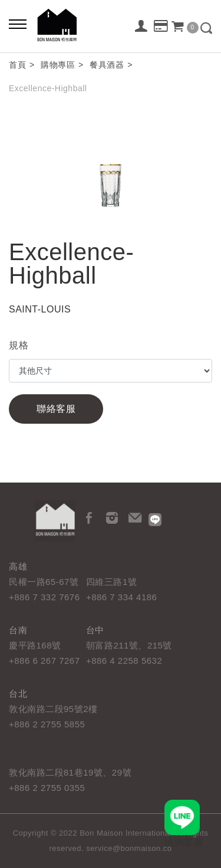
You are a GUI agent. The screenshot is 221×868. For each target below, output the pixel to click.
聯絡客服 (56, 409)
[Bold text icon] (18, 24)
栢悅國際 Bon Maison (57, 25)
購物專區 (58, 65)
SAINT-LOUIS (40, 309)
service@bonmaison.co (129, 848)
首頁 (17, 65)
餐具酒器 (107, 65)
